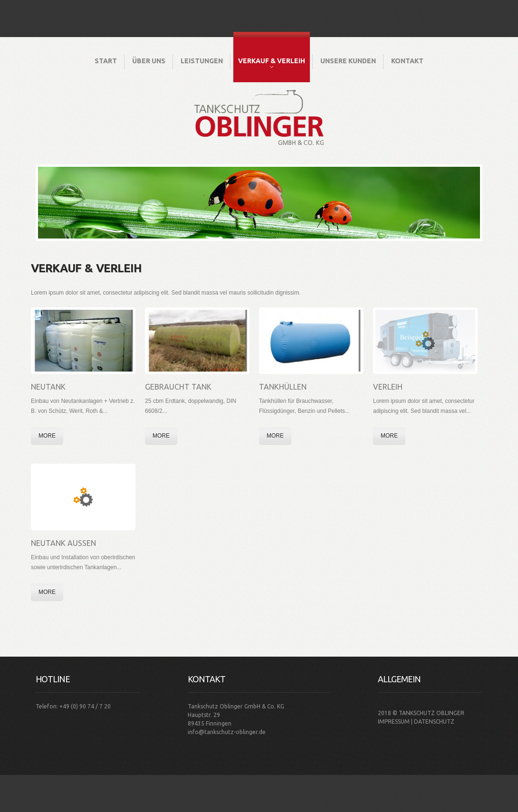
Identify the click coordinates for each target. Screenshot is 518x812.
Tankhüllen (283, 387)
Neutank (48, 387)
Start (106, 61)
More (47, 436)
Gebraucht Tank (178, 387)
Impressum (394, 721)
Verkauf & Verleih (272, 62)
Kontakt (407, 61)
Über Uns (149, 61)
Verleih (388, 387)
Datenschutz (434, 721)
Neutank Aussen (63, 543)
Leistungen (202, 61)
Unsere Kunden (348, 61)
